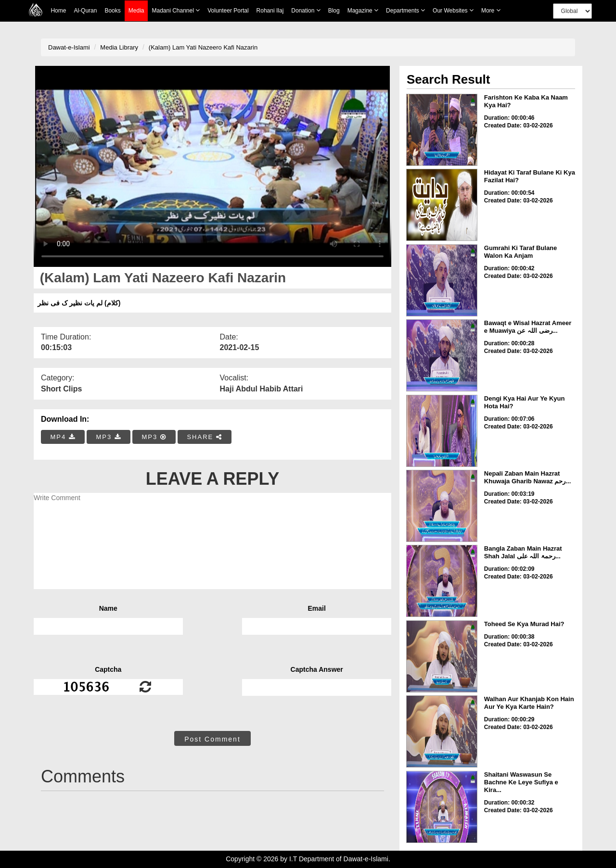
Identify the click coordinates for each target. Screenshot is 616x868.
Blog (334, 11)
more (491, 10)
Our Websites (453, 10)
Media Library (119, 47)
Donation (306, 10)
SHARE (204, 437)
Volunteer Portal (228, 11)
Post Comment (212, 739)
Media (136, 11)
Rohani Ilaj (270, 11)
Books (112, 11)
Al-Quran (85, 11)
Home (58, 11)
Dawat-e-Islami (69, 47)
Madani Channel (176, 10)
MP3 (108, 437)
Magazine (363, 10)
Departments (405, 10)
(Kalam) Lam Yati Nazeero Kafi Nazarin (203, 47)
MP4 (63, 437)
